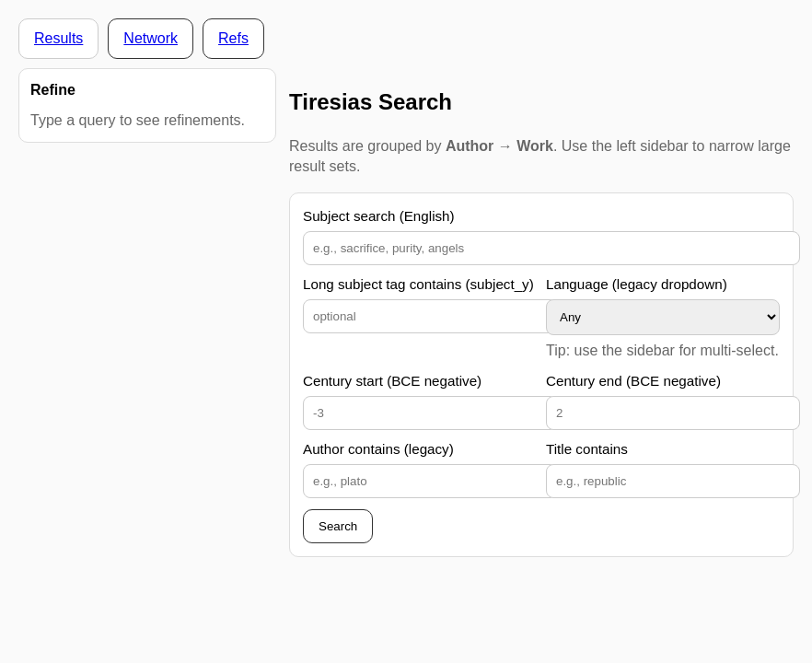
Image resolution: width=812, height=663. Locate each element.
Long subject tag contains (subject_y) (418, 284)
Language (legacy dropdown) (637, 284)
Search (338, 526)
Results (58, 38)
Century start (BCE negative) (392, 381)
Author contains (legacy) (378, 449)
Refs (233, 38)
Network (151, 38)
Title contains (587, 449)
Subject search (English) (379, 216)
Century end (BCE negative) (633, 381)
